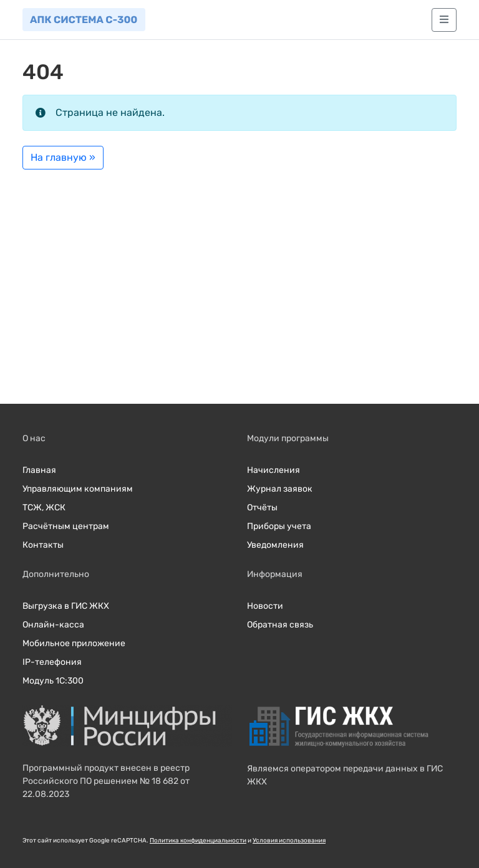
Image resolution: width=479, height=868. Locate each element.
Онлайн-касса (53, 625)
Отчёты (262, 508)
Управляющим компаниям (78, 489)
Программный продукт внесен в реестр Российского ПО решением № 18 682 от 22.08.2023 (106, 781)
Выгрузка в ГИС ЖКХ (66, 606)
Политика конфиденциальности (198, 841)
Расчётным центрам (66, 526)
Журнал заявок (280, 489)
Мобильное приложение (74, 643)
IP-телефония (52, 662)
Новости (265, 606)
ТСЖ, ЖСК (44, 508)
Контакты (43, 545)
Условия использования (289, 841)
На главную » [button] (63, 157)
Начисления (273, 470)
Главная (39, 470)
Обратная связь (280, 625)
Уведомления (275, 545)
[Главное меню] (444, 20)
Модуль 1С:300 (53, 681)
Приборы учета (279, 526)
